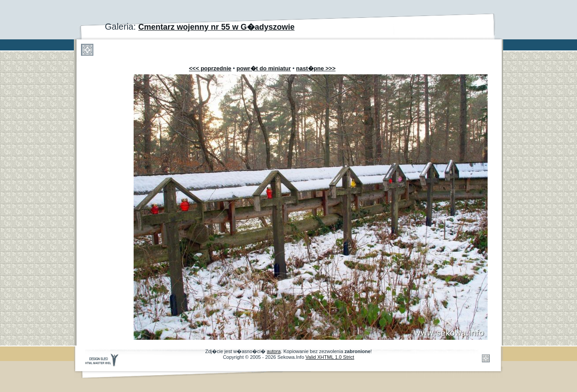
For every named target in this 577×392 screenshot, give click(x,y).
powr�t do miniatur (264, 68)
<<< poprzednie (210, 68)
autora (274, 351)
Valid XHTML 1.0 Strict (330, 357)
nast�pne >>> (316, 68)
